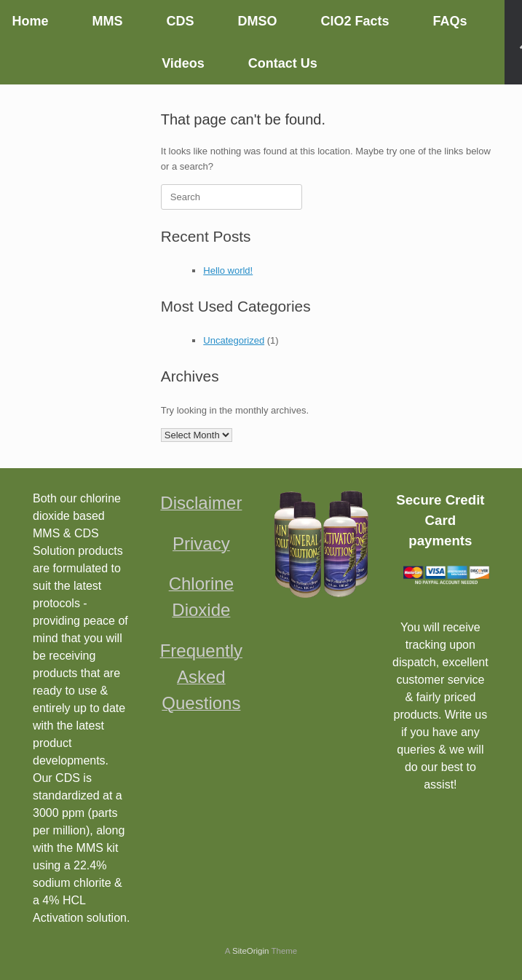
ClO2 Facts (355, 21)
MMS (107, 21)
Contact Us (283, 63)
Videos (183, 63)
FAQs (450, 21)
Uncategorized (234, 340)
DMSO (257, 21)
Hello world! (228, 270)
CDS (180, 21)
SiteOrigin (251, 951)
